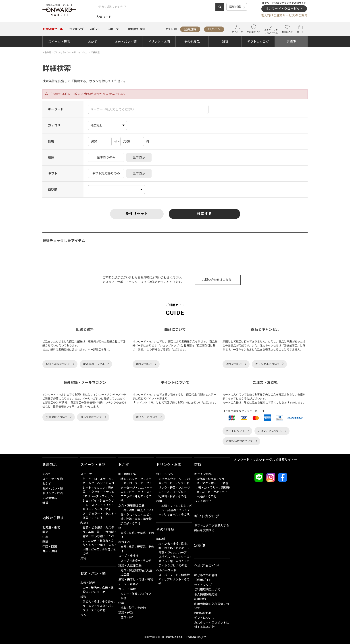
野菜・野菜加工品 (132, 570)
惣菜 (123, 617)
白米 (85, 588)
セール (53, 29)
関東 (45, 532)
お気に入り (287, 29)
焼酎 (184, 506)
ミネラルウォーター (172, 479)
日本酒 (163, 506)
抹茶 (111, 545)
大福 (85, 549)
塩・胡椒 (164, 544)
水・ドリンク (165, 474)
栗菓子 (87, 518)
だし (175, 557)
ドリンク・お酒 (159, 42)
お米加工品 (98, 592)
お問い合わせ (203, 613)
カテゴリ (54, 125)
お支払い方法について (240, 441)
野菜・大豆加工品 (130, 565)
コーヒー (170, 483)
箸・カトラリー (208, 488)
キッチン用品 (203, 474)
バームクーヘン (93, 483)
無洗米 (95, 588)
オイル (163, 561)
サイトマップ (203, 585)
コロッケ (126, 496)
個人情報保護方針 (206, 594)
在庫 (51, 157)
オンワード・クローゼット (284, 9)
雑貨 (225, 42)
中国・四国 (50, 547)
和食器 (212, 479)
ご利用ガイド (254, 29)
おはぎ (106, 549)
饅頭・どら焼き (93, 528)
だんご (95, 549)
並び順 (53, 189)
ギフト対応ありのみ (106, 173)
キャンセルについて (267, 364)
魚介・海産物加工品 (131, 506)
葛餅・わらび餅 (93, 536)
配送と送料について (58, 364)
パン (83, 615)
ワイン (174, 506)
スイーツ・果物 (59, 42)
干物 (123, 510)
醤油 (184, 544)
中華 (121, 603)
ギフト (53, 173)
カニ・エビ (142, 515)
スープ (125, 561)
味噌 (175, 544)
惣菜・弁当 (126, 612)
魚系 (132, 533)
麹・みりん (177, 561)
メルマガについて (91, 417)
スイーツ (86, 474)
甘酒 (173, 496)
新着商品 (50, 465)
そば (97, 602)
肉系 (123, 533)
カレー (125, 594)
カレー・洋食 (127, 589)
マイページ (237, 29)
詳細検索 (235, 7)
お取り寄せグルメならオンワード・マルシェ (65, 52)
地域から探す (137, 29)
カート (300, 29)
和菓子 (85, 523)
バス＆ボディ (203, 501)
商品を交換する (204, 530)
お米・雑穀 (88, 583)
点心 (123, 608)
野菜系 (141, 533)
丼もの (139, 496)
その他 (98, 518)
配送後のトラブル (94, 364)
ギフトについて (204, 618)
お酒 (159, 501)
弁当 (132, 617)
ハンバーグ (136, 479)
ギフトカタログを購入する (212, 526)
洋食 (135, 594)
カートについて (235, 431)
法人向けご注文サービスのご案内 (284, 15)
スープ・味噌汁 (128, 556)
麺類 (83, 597)
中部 (45, 537)
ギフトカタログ (258, 42)
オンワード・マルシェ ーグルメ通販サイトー (266, 460)
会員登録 (190, 29)
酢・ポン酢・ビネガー (173, 548)
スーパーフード (169, 575)
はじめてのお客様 (206, 575)
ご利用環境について (207, 590)
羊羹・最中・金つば (101, 532)
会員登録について (57, 417)
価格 (51, 141)
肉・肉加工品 (127, 474)
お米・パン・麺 (126, 42)
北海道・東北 (51, 527)
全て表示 (139, 157)
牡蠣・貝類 (133, 519)
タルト (110, 514)
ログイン (214, 29)
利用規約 (200, 599)
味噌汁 (136, 561)
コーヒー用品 (210, 492)
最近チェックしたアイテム (271, 29)
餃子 (132, 608)
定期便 (291, 42)
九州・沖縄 (50, 551)
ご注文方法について (270, 431)
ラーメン (88, 606)
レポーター (114, 29)
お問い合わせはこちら (217, 280)
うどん (87, 602)
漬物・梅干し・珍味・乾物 (136, 579)
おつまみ (124, 542)
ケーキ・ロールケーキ (97, 479)
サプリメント (173, 579)
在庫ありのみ (106, 157)
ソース (185, 557)
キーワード (56, 109)
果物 (83, 559)
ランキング (76, 29)
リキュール (171, 515)
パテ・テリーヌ (139, 492)
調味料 (161, 539)
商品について (144, 364)
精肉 (123, 479)
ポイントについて (147, 417)
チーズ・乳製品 (128, 584)
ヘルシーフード (166, 570)
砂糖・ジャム (167, 553)
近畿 (45, 542)
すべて (47, 474)
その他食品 (192, 42)
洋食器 (201, 479)
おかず (92, 42)
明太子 (141, 510)
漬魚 (132, 510)
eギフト (95, 29)
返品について (234, 364)
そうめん (108, 602)
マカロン (100, 488)
